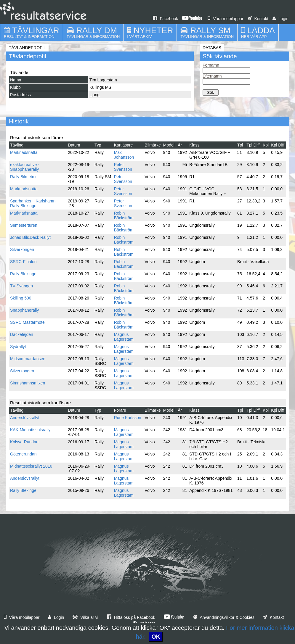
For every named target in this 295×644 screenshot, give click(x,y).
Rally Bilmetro (23, 177)
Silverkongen (22, 249)
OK (156, 637)
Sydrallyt (18, 347)
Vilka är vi (85, 617)
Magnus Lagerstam (124, 337)
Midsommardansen (28, 359)
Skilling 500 (21, 298)
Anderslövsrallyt (25, 418)
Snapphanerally (24, 310)
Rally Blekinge (23, 274)
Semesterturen (24, 225)
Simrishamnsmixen (28, 383)
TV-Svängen (21, 286)
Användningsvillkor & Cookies (224, 617)
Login (280, 19)
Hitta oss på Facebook (131, 617)
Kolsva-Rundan (24, 442)
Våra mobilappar (226, 19)
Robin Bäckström (124, 215)
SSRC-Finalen (23, 262)
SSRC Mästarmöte (27, 322)
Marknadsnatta (24, 152)
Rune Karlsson (128, 418)
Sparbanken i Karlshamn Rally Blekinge (33, 203)
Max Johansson (124, 155)
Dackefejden (22, 334)
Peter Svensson (123, 167)
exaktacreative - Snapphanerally (25, 167)
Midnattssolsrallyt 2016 (31, 466)
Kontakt (258, 19)
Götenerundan (23, 454)
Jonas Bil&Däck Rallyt (30, 237)
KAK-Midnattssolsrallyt (31, 430)
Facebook (165, 19)
